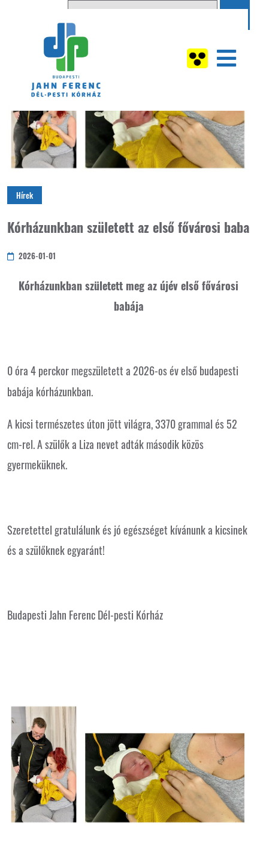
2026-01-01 (31, 256)
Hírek (25, 195)
